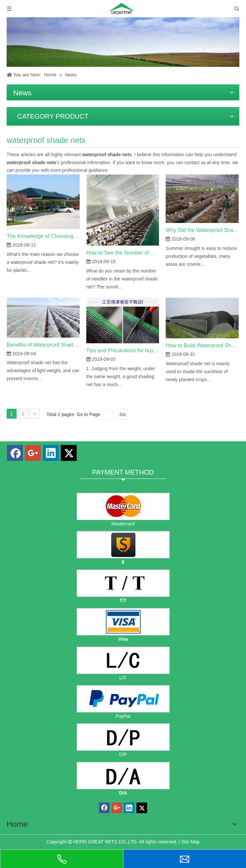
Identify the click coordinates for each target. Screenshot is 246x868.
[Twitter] (69, 453)
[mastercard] (123, 506)
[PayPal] (123, 699)
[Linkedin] (51, 453)
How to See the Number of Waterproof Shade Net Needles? (123, 253)
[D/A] (123, 776)
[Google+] (33, 453)
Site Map (190, 842)
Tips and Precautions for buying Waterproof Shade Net (123, 350)
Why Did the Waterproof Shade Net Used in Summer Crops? (202, 230)
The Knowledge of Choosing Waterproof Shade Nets (43, 236)
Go (123, 414)
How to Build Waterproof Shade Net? (202, 345)
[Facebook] (15, 453)
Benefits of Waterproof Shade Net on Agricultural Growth (43, 345)
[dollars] (123, 545)
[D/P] (123, 737)
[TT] (123, 583)
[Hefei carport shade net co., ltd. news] (123, 42)
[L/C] (123, 660)
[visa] (123, 622)
